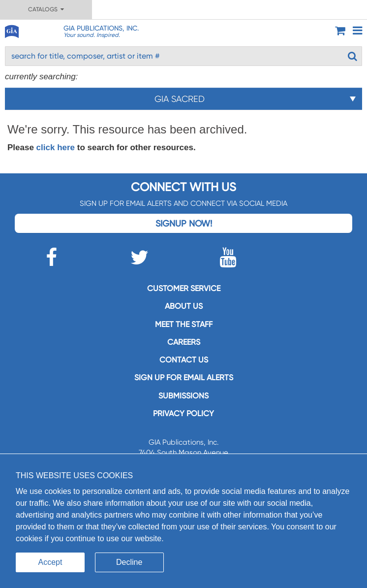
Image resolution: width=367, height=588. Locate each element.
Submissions (183, 396)
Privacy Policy (183, 413)
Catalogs (46, 9)
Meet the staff (184, 324)
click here (56, 147)
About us (184, 306)
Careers (184, 342)
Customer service (184, 288)
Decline (129, 562)
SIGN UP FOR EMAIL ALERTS (184, 377)
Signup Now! (184, 223)
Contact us (184, 360)
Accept (50, 562)
